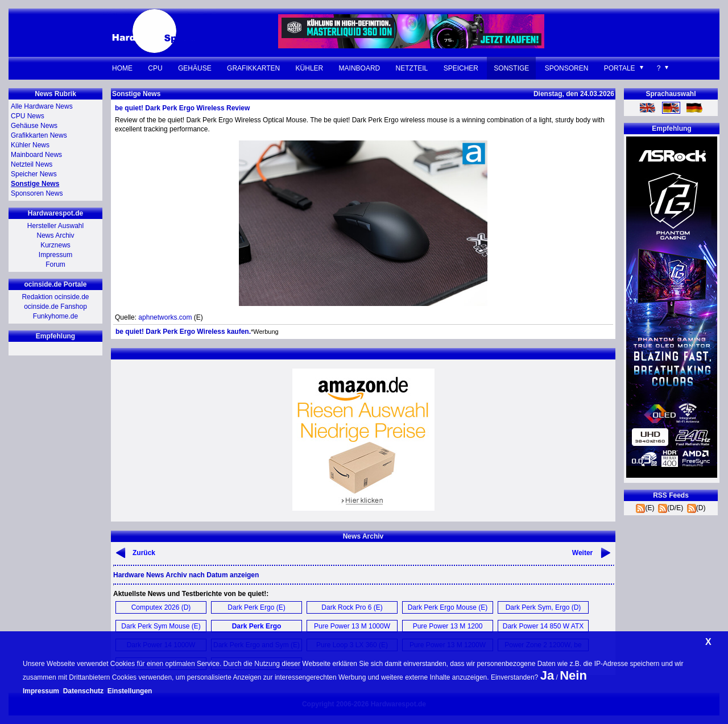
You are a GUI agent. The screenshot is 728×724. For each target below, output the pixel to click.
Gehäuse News (34, 126)
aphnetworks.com (165, 317)
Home (122, 68)
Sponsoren (567, 68)
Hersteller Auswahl (55, 226)
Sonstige (511, 68)
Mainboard (360, 68)
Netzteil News (32, 164)
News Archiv (55, 235)
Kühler (310, 68)
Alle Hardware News (42, 106)
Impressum (55, 255)
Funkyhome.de (55, 316)
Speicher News (34, 174)
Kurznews (55, 245)
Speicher (461, 68)
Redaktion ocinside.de (55, 297)
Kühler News (30, 145)
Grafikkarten (253, 68)
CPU (155, 68)
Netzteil (412, 68)
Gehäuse (195, 68)
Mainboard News (36, 155)
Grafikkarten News (39, 135)
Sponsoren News (37, 193)
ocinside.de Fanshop (55, 307)
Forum (55, 264)
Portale (620, 68)
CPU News (28, 116)
